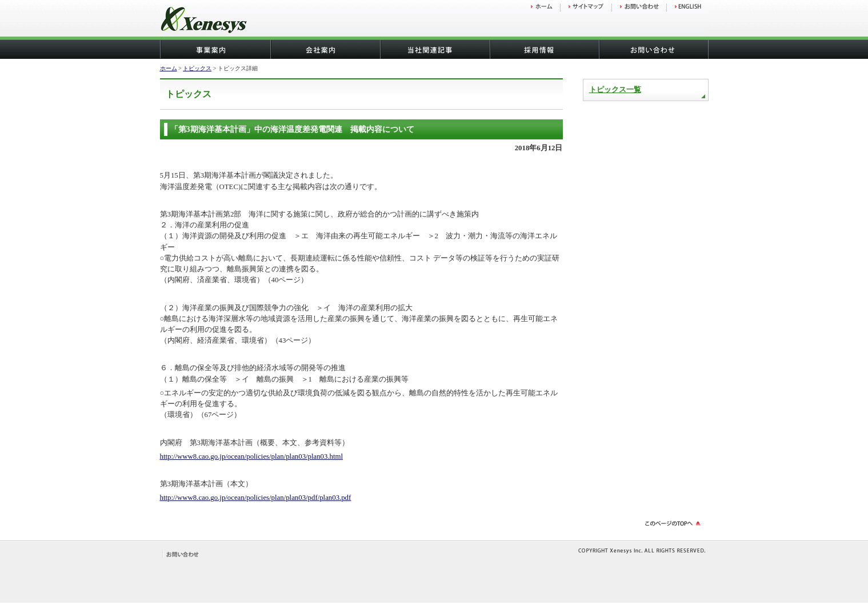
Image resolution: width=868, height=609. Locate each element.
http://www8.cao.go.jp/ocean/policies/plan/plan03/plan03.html (252, 456)
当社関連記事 (434, 49)
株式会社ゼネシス (234, 21)
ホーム (169, 68)
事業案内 (215, 49)
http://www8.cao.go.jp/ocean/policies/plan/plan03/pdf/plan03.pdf (256, 498)
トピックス (197, 68)
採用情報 (544, 49)
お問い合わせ (654, 49)
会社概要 (325, 49)
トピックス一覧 (615, 90)
